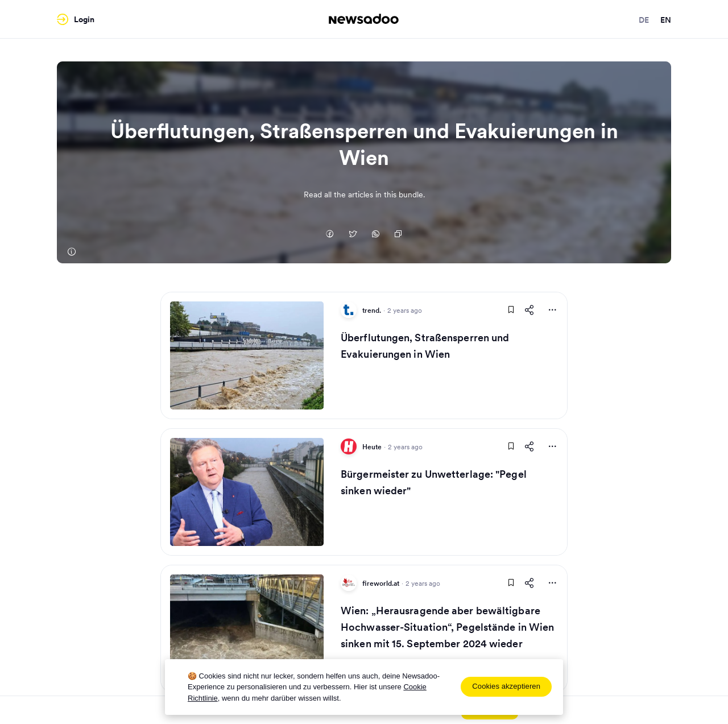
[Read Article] (247, 355)
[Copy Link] (398, 235)
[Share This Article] (530, 310)
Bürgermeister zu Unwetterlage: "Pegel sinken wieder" (434, 482)
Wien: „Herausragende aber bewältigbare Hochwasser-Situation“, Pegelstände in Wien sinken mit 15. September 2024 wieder (447, 627)
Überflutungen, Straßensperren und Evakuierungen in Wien (425, 346)
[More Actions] (552, 310)
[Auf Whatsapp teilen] (375, 235)
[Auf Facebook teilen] (330, 235)
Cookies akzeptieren (506, 686)
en (666, 20)
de (644, 20)
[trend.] (71, 252)
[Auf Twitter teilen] (353, 235)
